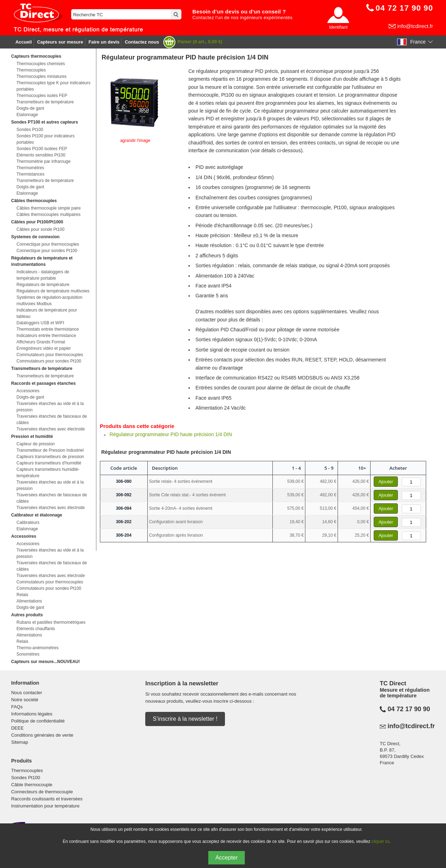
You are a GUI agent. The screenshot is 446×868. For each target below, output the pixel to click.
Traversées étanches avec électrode (50, 429)
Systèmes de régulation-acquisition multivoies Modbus (49, 301)
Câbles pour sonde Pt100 (40, 229)
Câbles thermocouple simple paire (48, 208)
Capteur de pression (35, 444)
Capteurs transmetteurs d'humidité (49, 463)
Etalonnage (27, 115)
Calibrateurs (28, 522)
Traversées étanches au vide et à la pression (50, 407)
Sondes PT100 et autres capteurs (44, 122)
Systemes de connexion (35, 237)
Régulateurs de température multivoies (53, 291)
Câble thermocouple (32, 785)
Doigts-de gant (30, 108)
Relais (22, 595)
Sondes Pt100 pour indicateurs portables (45, 139)
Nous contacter (26, 693)
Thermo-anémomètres (37, 648)
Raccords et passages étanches (43, 383)
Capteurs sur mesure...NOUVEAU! (45, 662)
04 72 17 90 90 (409, 709)
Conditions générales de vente (42, 735)
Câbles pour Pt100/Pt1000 (37, 222)
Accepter (227, 858)
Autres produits (27, 615)
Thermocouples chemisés (41, 64)
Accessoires (28, 391)
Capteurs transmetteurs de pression (50, 457)
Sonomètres (28, 654)
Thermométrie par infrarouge (43, 161)
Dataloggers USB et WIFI (40, 323)
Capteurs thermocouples (36, 56)
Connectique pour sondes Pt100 (47, 251)
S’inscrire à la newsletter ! (185, 719)
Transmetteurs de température (45, 102)
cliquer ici (380, 841)
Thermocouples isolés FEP (42, 96)
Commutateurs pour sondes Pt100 (49, 361)
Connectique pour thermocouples (48, 244)
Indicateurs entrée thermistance (46, 336)
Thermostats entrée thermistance (47, 329)
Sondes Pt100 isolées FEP (42, 149)
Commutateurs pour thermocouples (50, 355)
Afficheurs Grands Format (41, 342)
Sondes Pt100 (30, 130)
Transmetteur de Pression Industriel (50, 450)
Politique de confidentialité (38, 721)
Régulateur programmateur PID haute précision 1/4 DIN (171, 434)
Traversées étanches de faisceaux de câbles (52, 419)
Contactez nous (142, 42)
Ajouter (386, 482)
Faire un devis (104, 42)
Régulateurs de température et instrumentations (42, 261)
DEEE (17, 728)
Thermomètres (30, 168)
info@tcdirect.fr (415, 26)
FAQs (17, 707)
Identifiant (338, 27)
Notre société (25, 700)
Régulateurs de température (43, 285)
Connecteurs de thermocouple (42, 792)
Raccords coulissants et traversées (47, 799)
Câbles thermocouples (34, 201)
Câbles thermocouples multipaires (48, 215)
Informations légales (32, 714)
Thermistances (30, 174)
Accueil (23, 42)
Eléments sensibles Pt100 (41, 155)
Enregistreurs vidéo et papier (43, 348)
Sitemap (19, 742)
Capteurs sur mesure (60, 42)
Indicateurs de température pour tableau (47, 313)
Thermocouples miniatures (41, 76)
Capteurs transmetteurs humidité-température (48, 473)
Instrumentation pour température (45, 806)
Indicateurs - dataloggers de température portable (43, 275)
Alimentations (29, 601)
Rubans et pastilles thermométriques (51, 622)
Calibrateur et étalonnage (36, 515)
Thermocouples (31, 70)
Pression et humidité (32, 436)
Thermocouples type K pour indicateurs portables (53, 86)
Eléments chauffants (36, 629)
